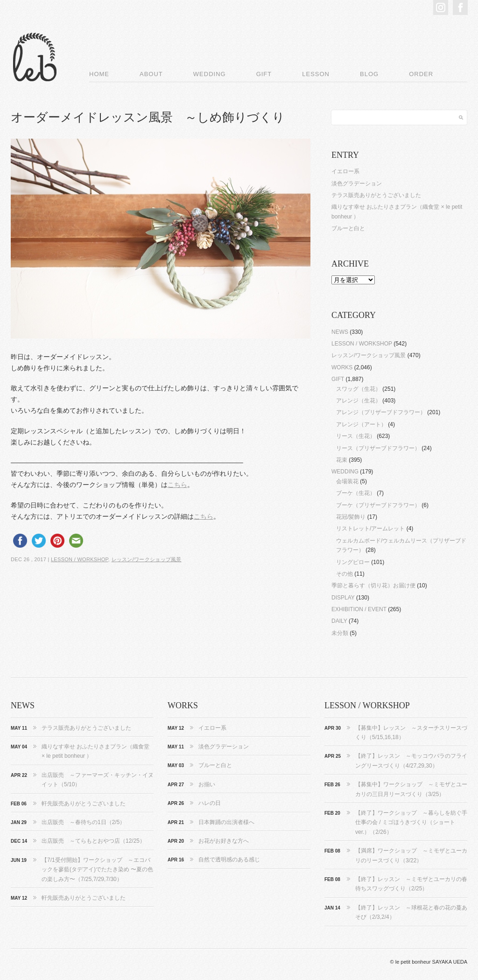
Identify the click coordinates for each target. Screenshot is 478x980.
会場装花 (347, 481)
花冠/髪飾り (351, 517)
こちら (177, 485)
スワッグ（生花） (358, 389)
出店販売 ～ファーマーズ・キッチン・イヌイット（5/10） (98, 780)
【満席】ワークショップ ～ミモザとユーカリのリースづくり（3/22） (411, 855)
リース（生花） (356, 436)
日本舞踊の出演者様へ (226, 822)
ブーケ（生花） (356, 493)
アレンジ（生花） (358, 401)
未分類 (340, 633)
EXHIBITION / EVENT (359, 609)
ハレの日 (210, 803)
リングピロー (353, 562)
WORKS (342, 367)
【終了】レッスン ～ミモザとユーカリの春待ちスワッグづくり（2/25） (411, 884)
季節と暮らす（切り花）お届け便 (373, 585)
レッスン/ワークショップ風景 (147, 559)
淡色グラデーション (357, 183)
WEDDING (210, 74)
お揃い (207, 784)
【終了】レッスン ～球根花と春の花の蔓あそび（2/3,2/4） (411, 912)
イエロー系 (345, 171)
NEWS (340, 332)
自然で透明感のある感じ (229, 860)
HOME (99, 74)
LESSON (316, 74)
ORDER (421, 74)
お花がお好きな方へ (224, 841)
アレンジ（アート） (361, 424)
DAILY (339, 621)
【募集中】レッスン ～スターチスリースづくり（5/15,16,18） (411, 733)
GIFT (264, 74)
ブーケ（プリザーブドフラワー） (378, 505)
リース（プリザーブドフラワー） (378, 448)
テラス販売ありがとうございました (376, 195)
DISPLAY (343, 598)
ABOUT (151, 74)
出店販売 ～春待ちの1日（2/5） (83, 822)
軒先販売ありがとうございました (84, 804)
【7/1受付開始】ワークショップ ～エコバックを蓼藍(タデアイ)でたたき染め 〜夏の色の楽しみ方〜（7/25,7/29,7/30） (97, 870)
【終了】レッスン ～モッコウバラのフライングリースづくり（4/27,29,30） (411, 761)
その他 (344, 574)
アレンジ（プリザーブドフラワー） (381, 412)
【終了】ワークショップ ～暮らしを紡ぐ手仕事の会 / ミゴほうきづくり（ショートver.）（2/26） (411, 822)
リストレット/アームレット (370, 529)
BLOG (369, 74)
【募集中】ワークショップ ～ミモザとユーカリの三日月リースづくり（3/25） (411, 789)
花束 (342, 460)
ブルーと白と (348, 228)
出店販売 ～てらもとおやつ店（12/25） (93, 841)
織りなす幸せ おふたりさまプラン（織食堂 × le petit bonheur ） (95, 751)
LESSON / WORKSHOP (80, 559)
